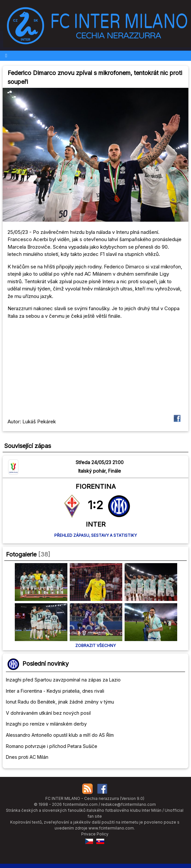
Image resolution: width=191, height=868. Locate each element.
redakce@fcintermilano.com (128, 804)
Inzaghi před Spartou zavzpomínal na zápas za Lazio (63, 680)
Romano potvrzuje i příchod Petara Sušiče (52, 746)
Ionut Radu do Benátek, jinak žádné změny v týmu (60, 702)
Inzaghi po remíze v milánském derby (46, 724)
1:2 (95, 505)
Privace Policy (95, 834)
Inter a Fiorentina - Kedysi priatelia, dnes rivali (55, 691)
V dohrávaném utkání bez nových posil (48, 713)
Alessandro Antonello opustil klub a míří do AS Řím (60, 735)
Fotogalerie (21, 554)
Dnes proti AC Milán (27, 757)
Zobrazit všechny (95, 645)
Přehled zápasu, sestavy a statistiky (95, 535)
